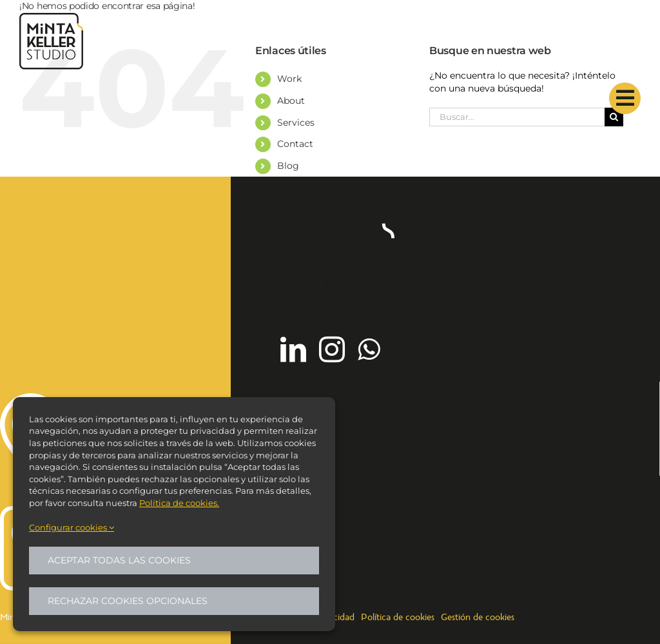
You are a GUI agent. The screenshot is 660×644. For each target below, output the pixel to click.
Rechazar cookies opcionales (128, 601)
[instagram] (332, 349)
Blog (288, 166)
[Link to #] (625, 98)
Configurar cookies (72, 527)
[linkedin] (293, 349)
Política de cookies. (179, 503)
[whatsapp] (369, 349)
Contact (295, 144)
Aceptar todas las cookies (119, 560)
